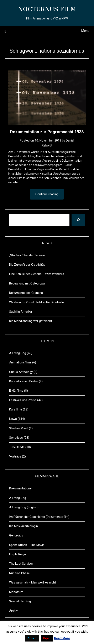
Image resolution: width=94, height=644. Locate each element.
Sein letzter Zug (20, 601)
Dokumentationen (21, 488)
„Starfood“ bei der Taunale (27, 255)
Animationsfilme (20, 362)
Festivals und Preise (23, 400)
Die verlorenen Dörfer (24, 381)
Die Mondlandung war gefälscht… (32, 321)
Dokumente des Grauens (26, 293)
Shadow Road (19, 428)
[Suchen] (78, 220)
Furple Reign (17, 554)
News (13, 419)
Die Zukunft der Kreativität (27, 265)
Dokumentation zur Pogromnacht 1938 (47, 132)
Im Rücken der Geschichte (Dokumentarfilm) (39, 517)
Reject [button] (47, 638)
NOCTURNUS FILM (47, 8)
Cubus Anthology (21, 372)
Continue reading (47, 194)
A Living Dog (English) (24, 507)
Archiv (13, 611)
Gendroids (16, 535)
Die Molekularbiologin (23, 526)
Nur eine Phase (19, 573)
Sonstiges (16, 438)
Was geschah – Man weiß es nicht (33, 582)
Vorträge (15, 456)
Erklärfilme (16, 391)
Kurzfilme (16, 409)
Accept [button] (32, 638)
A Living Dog (18, 353)
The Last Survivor (21, 564)
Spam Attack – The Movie (27, 545)
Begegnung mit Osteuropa (27, 283)
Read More (62, 638)
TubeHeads (17, 447)
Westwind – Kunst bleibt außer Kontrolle (36, 302)
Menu (85, 31)
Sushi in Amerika (20, 312)
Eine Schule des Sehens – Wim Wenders (37, 274)
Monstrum (16, 592)
